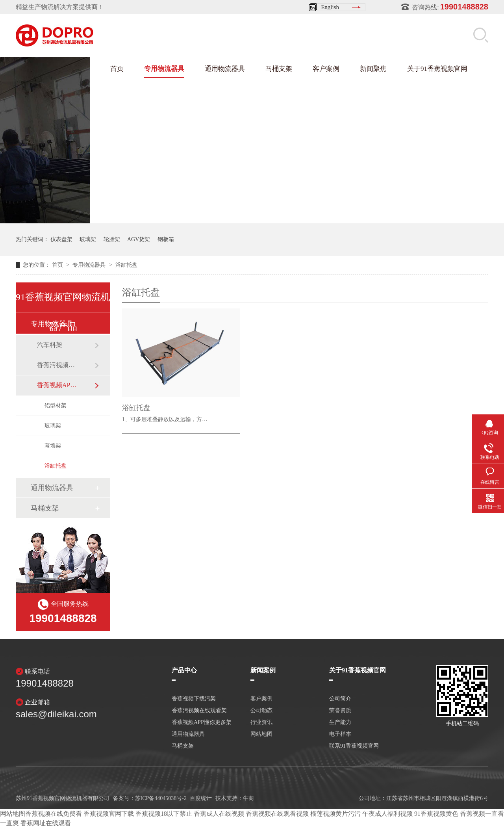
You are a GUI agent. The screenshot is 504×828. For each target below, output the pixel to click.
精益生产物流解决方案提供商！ (60, 7)
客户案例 (326, 69)
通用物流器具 (225, 69)
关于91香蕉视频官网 (437, 69)
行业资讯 (261, 722)
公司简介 (340, 699)
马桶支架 (279, 69)
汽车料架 (50, 345)
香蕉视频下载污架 (194, 699)
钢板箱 (166, 239)
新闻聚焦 (373, 69)
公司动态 (261, 711)
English (330, 7)
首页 (117, 69)
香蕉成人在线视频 (219, 814)
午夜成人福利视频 (387, 814)
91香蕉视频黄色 (436, 814)
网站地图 (261, 734)
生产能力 (340, 722)
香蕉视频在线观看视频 (277, 814)
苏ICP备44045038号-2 (161, 798)
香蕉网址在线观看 (46, 823)
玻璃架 (88, 239)
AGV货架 (139, 239)
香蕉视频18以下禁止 (164, 814)
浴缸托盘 (126, 265)
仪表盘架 (61, 239)
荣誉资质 (340, 711)
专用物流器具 (164, 69)
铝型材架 (56, 406)
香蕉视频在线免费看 (54, 814)
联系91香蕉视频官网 (354, 746)
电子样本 (340, 734)
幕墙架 (53, 446)
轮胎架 (112, 239)
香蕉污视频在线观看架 (58, 365)
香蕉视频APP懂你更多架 (58, 385)
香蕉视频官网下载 (109, 814)
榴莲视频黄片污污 (335, 814)
